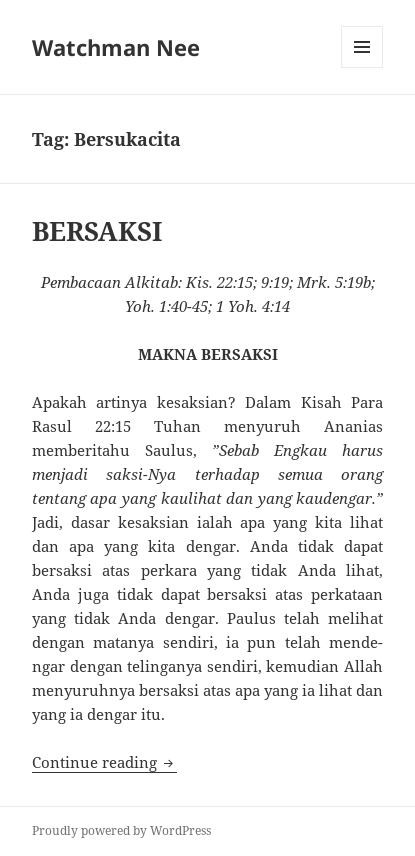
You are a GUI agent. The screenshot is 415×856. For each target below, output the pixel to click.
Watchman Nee (116, 47)
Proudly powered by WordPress (121, 830)
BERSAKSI (97, 231)
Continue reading (104, 762)
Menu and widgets (362, 67)
